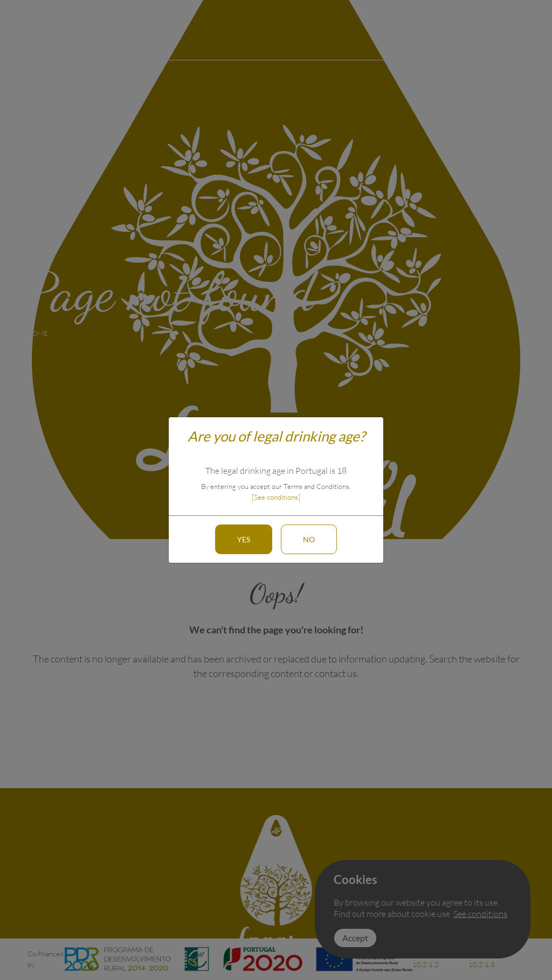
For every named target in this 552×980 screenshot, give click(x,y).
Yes (244, 539)
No (309, 539)
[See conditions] (276, 497)
